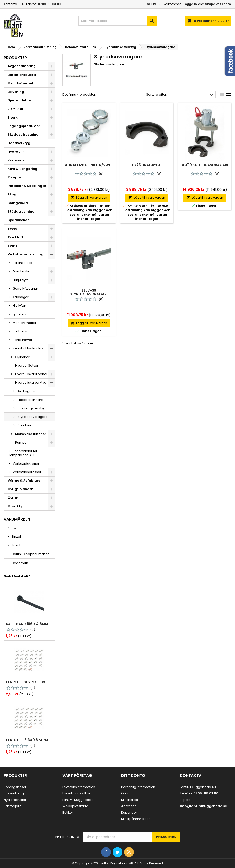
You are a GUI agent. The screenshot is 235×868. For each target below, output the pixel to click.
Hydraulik (16, 152)
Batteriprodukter (22, 75)
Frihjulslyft (20, 280)
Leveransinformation (79, 787)
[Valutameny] (154, 4)
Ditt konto (133, 776)
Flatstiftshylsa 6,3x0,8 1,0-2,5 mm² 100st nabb (29, 682)
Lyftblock (20, 314)
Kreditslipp (130, 800)
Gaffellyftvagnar (25, 288)
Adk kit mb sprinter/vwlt (89, 165)
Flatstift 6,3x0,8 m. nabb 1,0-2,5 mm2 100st (29, 740)
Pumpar (14, 177)
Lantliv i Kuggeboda (78, 800)
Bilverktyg (16, 506)
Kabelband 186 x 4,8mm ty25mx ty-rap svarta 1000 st (29, 624)
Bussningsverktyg (31, 408)
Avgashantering (22, 66)
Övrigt (13, 498)
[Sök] (117, 21)
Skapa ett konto (218, 4)
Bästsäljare (17, 576)
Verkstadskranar (26, 463)
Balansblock (23, 263)
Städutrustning (21, 212)
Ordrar (127, 793)
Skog (12, 194)
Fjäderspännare (30, 400)
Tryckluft (15, 237)
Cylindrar (22, 357)
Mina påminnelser (135, 819)
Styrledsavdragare (33, 417)
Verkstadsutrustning (25, 254)
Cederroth (19, 563)
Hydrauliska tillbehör (31, 374)
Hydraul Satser (27, 365)
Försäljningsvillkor (76, 793)
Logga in (190, 4)
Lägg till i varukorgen (89, 198)
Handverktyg (19, 143)
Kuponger (129, 812)
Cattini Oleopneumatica (30, 554)
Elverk (13, 117)
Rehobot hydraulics (28, 348)
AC (13, 528)
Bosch (16, 545)
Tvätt (12, 246)
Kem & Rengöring (23, 169)
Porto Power (23, 340)
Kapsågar (21, 297)
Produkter (15, 58)
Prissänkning (14, 793)
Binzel (16, 537)
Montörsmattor (25, 323)
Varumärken (17, 519)
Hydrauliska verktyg (31, 383)
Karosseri (16, 160)
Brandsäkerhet (20, 83)
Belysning (16, 92)
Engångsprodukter (24, 126)
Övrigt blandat (21, 489)
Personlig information (138, 787)
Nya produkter (15, 800)
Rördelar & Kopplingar (27, 186)
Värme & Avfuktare (24, 481)
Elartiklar (16, 109)
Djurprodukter (20, 100)
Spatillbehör (18, 220)
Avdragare (26, 391)
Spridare (25, 425)
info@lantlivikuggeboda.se (203, 806)
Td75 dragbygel (147, 165)
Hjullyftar (19, 306)
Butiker (68, 812)
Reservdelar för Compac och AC (23, 453)
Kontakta (10, 4)
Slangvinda (18, 203)
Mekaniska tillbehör (31, 434)
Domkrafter (22, 271)
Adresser (129, 806)
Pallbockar (21, 331)
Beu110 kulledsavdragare (205, 165)
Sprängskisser (15, 787)
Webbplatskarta (75, 806)
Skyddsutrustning (23, 135)
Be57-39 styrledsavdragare (89, 292)
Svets (12, 229)
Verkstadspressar (27, 472)
